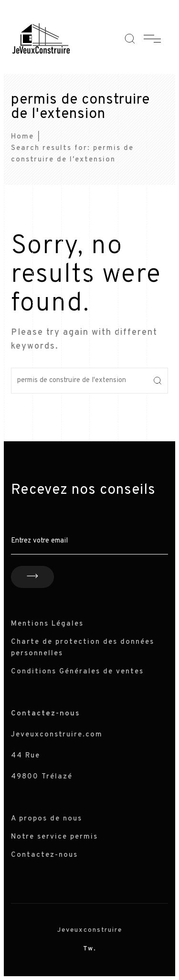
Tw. (90, 949)
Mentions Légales (47, 624)
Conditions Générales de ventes (77, 672)
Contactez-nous (44, 855)
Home (22, 137)
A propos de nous (47, 819)
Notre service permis (54, 837)
